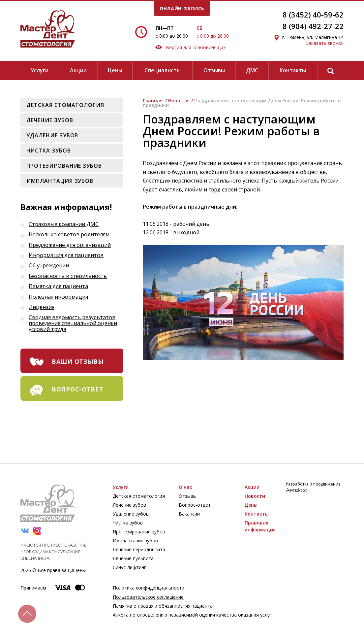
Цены (115, 70)
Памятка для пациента (58, 287)
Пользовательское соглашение (148, 597)
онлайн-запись (182, 8)
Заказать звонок (325, 43)
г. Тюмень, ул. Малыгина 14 (313, 37)
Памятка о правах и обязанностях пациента (163, 606)
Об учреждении (49, 266)
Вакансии (189, 514)
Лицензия (42, 307)
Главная (153, 101)
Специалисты (163, 70)
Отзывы (214, 70)
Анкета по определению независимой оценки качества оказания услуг (192, 615)
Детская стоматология (65, 105)
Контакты (293, 70)
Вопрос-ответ (195, 505)
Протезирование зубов (64, 166)
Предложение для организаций (70, 245)
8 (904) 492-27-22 (313, 26)
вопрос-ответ (78, 389)
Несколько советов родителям (69, 235)
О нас (185, 487)
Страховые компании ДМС (64, 224)
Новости (178, 101)
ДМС (252, 70)
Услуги (40, 70)
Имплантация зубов (60, 181)
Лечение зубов (50, 120)
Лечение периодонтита (139, 549)
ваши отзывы (78, 361)
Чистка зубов (49, 151)
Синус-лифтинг (129, 567)
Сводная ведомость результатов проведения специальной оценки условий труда (73, 323)
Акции (78, 70)
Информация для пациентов (66, 255)
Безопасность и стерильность (68, 276)
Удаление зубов (52, 135)
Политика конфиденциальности (149, 588)
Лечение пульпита (133, 558)
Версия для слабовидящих (190, 47)
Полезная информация (58, 297)
